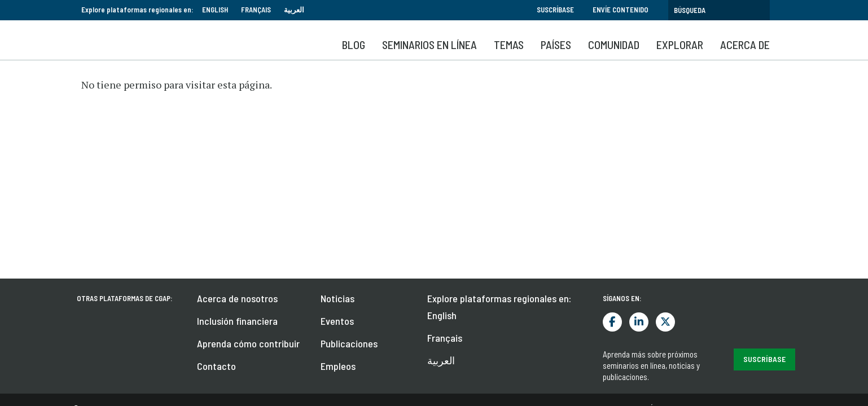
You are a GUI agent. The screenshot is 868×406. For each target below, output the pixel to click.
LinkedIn (639, 136)
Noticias (337, 112)
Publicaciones (349, 157)
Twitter (665, 136)
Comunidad (614, 45)
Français (256, 10)
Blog (354, 45)
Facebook (612, 136)
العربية (294, 10)
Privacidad (755, 222)
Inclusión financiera (237, 135)
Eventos (337, 135)
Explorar (680, 45)
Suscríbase (555, 10)
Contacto (216, 180)
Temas (509, 45)
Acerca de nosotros (237, 112)
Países (556, 45)
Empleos (338, 180)
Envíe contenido (621, 10)
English (215, 10)
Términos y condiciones (685, 222)
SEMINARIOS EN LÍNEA (429, 45)
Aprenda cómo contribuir (248, 157)
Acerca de (745, 45)
